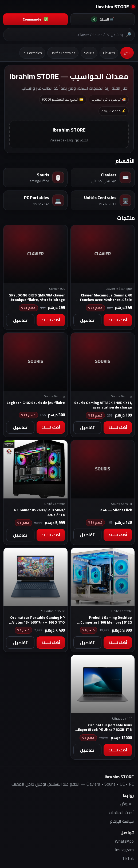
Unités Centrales (63, 53)
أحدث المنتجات (121, 812)
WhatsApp (124, 841)
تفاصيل (87, 320)
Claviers (109, 53)
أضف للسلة (118, 320)
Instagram (124, 849)
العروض (127, 803)
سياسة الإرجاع (122, 821)
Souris (89, 53)
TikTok (128, 858)
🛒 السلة (103, 19)
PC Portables (32, 53)
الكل (127, 53)
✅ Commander (36, 19)
